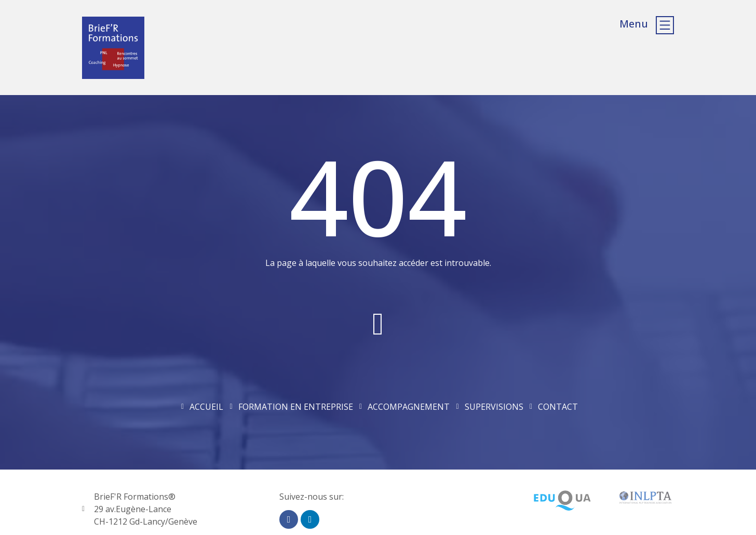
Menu (634, 24)
